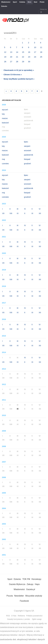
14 (17, 52)
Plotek (42, 2)
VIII (11, 213)
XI (32, 213)
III (18, 209)
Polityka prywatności (34, 616)
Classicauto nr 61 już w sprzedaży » (19, 70)
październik (29, 155)
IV (25, 209)
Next (36, 2)
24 (35, 57)
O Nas (14, 616)
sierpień (27, 146)
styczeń (5, 110)
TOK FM (26, 579)
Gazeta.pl (31, 589)
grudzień (28, 164)
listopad (27, 159)
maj (3, 159)
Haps (37, 584)
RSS (8, 616)
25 (41, 57)
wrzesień (28, 150)
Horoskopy (36, 579)
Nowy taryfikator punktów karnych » (19, 79)
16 (29, 52)
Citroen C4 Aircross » (13, 75)
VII (3, 213)
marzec (5, 118)
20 (11, 57)
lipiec (26, 142)
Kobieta (22, 2)
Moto (30, 2)
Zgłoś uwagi (37, 619)
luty (3, 114)
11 (41, 47)
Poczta (10, 596)
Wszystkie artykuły (34, 596)
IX (18, 213)
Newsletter (19, 596)
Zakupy (30, 584)
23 (29, 57)
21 (17, 57)
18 (41, 52)
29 (23, 62)
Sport (15, 2)
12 (5, 52)
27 (11, 62)
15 (23, 52)
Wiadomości (6, 2)
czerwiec (5, 164)
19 (5, 57)
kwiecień (5, 123)
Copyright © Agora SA (24, 611)
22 (23, 57)
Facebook (24, 601)
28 (17, 62)
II (10, 209)
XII (40, 213)
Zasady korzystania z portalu (19, 619)
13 (11, 52)
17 (35, 52)
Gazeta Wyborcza (17, 584)
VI (40, 209)
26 (5, 62)
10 (35, 47)
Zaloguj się (43, 9)
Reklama (21, 616)
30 (29, 62)
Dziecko (4, 6)
